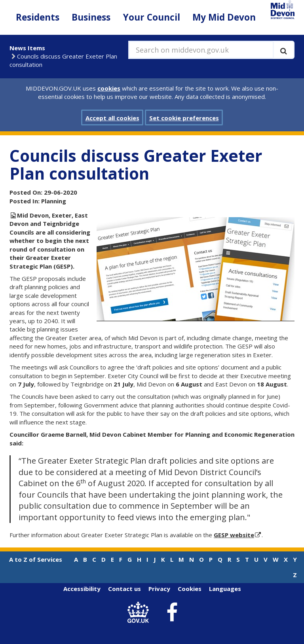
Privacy (159, 589)
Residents (38, 17)
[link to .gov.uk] (140, 613)
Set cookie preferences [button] (184, 118)
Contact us (124, 589)
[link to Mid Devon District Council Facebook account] (172, 613)
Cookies (190, 589)
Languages (225, 589)
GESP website (234, 535)
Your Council (152, 17)
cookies (109, 88)
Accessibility (82, 589)
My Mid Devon (224, 17)
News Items (27, 48)
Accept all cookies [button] (112, 118)
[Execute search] (284, 50)
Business (91, 17)
